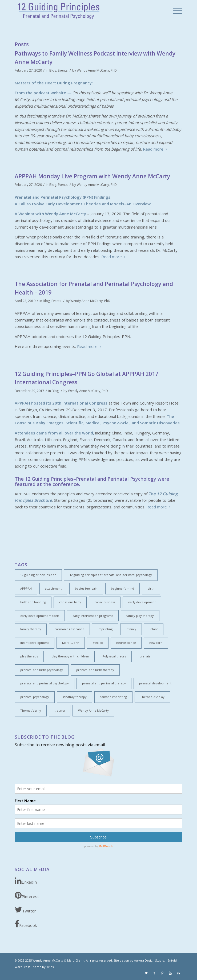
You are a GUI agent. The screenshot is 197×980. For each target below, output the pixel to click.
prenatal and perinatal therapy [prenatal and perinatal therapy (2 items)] (104, 683)
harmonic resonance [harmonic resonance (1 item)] (69, 629)
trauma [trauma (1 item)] (60, 710)
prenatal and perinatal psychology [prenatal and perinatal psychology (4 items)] (45, 683)
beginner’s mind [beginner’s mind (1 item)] (122, 588)
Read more (156, 149)
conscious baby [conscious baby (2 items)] (70, 602)
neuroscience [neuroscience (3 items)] (126, 643)
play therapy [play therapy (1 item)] (29, 656)
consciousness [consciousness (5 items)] (105, 602)
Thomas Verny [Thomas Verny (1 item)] (31, 710)
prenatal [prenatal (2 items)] (145, 656)
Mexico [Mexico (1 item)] (98, 643)
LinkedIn (26, 881)
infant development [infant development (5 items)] (35, 643)
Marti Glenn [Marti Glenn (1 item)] (71, 643)
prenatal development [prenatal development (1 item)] (155, 683)
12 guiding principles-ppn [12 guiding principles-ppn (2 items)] (38, 575)
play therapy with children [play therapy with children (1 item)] (70, 656)
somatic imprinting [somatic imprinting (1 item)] (113, 697)
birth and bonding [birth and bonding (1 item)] (33, 602)
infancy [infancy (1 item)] (131, 629)
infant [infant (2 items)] (154, 629)
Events (63, 70)
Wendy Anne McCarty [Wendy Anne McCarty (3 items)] (93, 710)
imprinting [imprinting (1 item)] (105, 629)
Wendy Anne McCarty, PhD (97, 70)
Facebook (26, 924)
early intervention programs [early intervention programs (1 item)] (93, 616)
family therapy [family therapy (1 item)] (31, 629)
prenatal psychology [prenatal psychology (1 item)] (35, 697)
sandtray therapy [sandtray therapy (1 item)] (75, 697)
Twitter (25, 910)
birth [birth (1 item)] (151, 588)
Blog (53, 70)
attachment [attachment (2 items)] (53, 588)
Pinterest (27, 895)
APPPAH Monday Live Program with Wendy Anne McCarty (92, 176)
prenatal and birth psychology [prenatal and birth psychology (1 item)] (42, 670)
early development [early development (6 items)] (142, 602)
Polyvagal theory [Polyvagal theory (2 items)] (114, 656)
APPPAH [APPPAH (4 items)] (26, 588)
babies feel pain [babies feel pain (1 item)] (86, 588)
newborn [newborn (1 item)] (156, 643)
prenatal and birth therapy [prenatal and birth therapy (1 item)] (95, 670)
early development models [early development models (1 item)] (40, 616)
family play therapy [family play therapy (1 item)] (140, 616)
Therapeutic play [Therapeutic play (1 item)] (152, 697)
